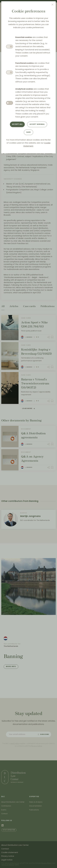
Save (29, 132)
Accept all (17, 124)
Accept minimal (37, 124)
